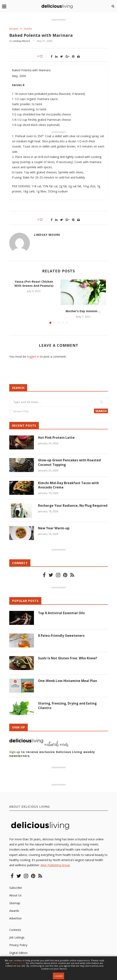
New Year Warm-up (54, 529)
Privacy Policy (18, 946)
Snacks (29, 29)
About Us (15, 896)
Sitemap (15, 903)
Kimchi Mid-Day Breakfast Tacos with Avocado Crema (69, 486)
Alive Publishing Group (55, 866)
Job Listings (17, 938)
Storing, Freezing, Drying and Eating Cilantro (68, 706)
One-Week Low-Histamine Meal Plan (68, 682)
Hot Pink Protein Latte (57, 438)
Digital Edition (18, 953)
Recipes (14, 29)
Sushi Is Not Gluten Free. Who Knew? (68, 659)
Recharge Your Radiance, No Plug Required (65, 508)
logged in (33, 357)
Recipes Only (21, 412)
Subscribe (16, 888)
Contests (15, 930)
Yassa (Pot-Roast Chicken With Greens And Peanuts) (34, 284)
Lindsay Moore (21, 41)
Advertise (15, 919)
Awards (14, 911)
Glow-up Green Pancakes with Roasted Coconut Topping (70, 463)
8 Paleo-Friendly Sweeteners (61, 636)
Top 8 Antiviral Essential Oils (62, 614)
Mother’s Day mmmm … (83, 311)
